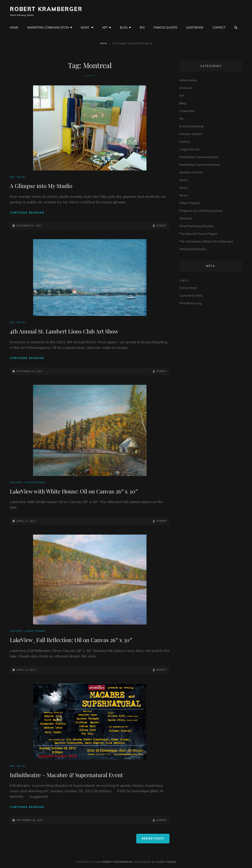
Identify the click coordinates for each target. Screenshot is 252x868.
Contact (219, 28)
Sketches (186, 218)
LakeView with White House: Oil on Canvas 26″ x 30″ (74, 491)
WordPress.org (190, 303)
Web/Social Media (193, 249)
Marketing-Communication (48, 28)
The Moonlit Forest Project (198, 234)
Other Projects (190, 203)
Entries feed (188, 288)
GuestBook (195, 28)
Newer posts (153, 838)
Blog (124, 28)
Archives (186, 88)
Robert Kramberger (46, 9)
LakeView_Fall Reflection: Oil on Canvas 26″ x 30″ (71, 640)
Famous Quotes (165, 28)
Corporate (187, 111)
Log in (184, 280)
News (184, 195)
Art (105, 28)
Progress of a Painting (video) (201, 211)
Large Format (35, 482)
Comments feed (191, 295)
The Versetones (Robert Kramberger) (206, 241)
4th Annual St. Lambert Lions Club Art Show (64, 331)
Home (14, 28)
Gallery (16, 482)
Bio (142, 28)
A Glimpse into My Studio (41, 186)
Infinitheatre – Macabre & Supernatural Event (66, 775)
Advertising (188, 80)
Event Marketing (191, 126)
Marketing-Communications (200, 165)
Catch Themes (166, 862)
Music (85, 28)
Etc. (182, 118)
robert (162, 225)
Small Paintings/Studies (197, 226)
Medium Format (191, 172)
